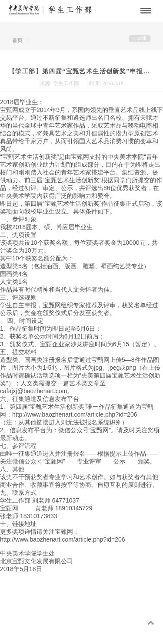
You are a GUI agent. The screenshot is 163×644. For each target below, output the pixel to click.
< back (140, 38)
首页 (17, 40)
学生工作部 (67, 83)
